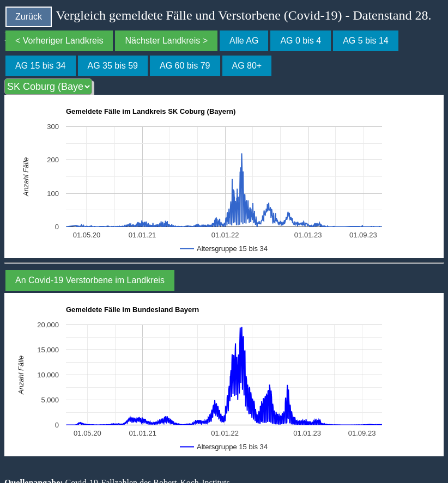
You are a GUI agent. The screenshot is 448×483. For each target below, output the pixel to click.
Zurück (29, 17)
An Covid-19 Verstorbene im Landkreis (90, 280)
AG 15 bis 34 (41, 66)
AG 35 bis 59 (113, 66)
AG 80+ (247, 66)
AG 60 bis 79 (185, 66)
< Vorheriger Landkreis (59, 41)
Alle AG (244, 41)
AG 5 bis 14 (366, 41)
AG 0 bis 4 (301, 41)
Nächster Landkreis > (166, 41)
